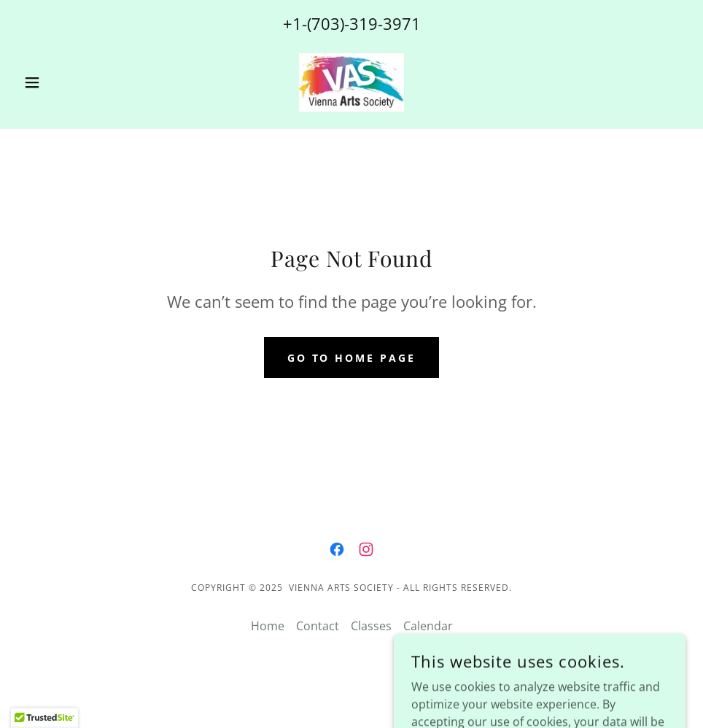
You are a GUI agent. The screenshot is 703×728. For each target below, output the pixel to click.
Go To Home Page (352, 358)
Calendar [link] (428, 626)
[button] (67, 82)
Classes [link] (371, 626)
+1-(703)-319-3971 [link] (352, 23)
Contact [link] (318, 626)
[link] (351, 82)
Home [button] (268, 626)
